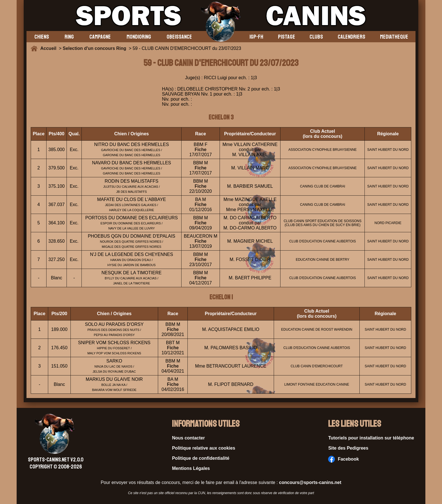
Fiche (201, 150)
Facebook (343, 459)
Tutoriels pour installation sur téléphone (371, 438)
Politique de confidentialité (201, 458)
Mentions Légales (191, 468)
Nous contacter (188, 438)
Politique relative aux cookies (204, 448)
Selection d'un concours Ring (95, 48)
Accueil (50, 48)
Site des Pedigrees (348, 448)
